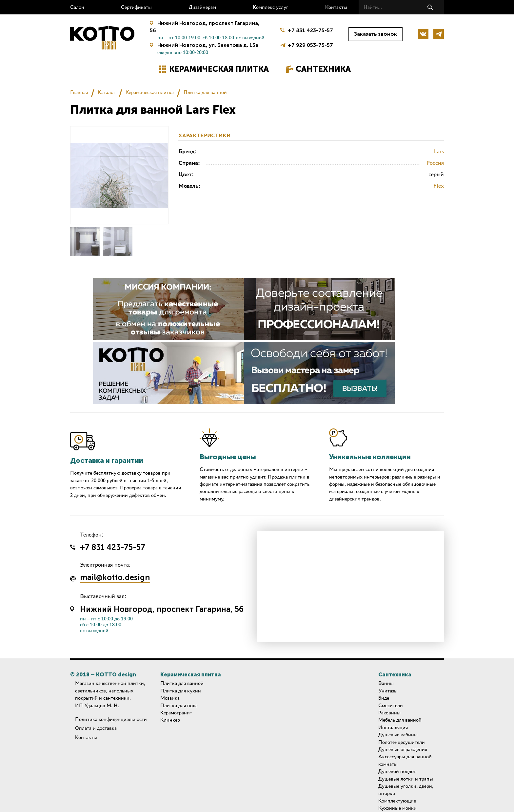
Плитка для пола (179, 705)
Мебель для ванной (400, 720)
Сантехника (323, 69)
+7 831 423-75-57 (310, 30)
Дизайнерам (202, 7)
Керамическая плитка (219, 69)
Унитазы (388, 691)
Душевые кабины (398, 735)
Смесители (391, 705)
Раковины (389, 713)
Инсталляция (393, 727)
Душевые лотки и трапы (406, 779)
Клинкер (170, 720)
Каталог (107, 92)
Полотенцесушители (402, 742)
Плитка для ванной (205, 92)
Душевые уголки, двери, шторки (406, 790)
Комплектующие (397, 801)
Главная (79, 92)
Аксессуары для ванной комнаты (405, 760)
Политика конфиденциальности (111, 719)
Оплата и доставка (96, 728)
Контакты (336, 7)
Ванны (386, 683)
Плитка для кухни (181, 691)
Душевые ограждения (403, 749)
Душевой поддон (397, 771)
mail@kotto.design (115, 578)
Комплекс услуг (271, 7)
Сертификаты (136, 7)
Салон (77, 7)
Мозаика (170, 698)
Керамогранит (176, 713)
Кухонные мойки (397, 808)
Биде (384, 698)
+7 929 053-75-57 (310, 44)
